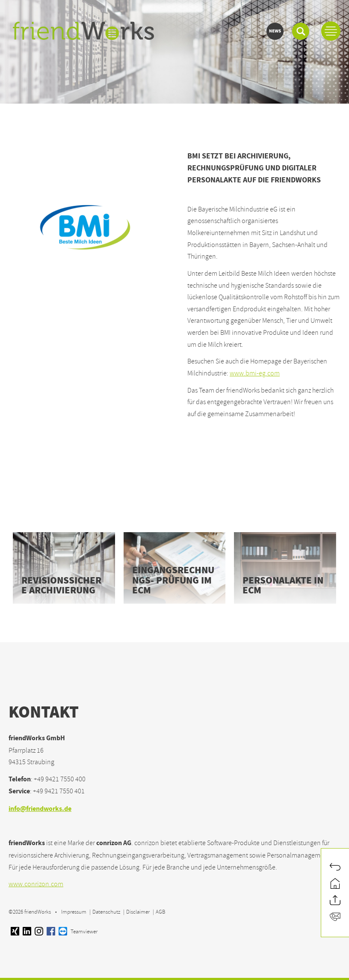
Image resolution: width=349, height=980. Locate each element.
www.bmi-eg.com (255, 373)
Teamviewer (78, 932)
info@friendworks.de (40, 809)
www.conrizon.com (36, 884)
